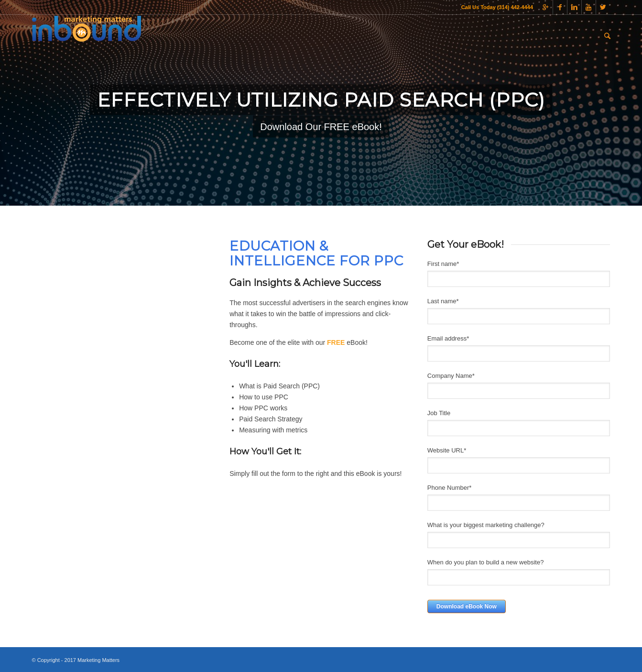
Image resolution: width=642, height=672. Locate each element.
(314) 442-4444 (514, 7)
